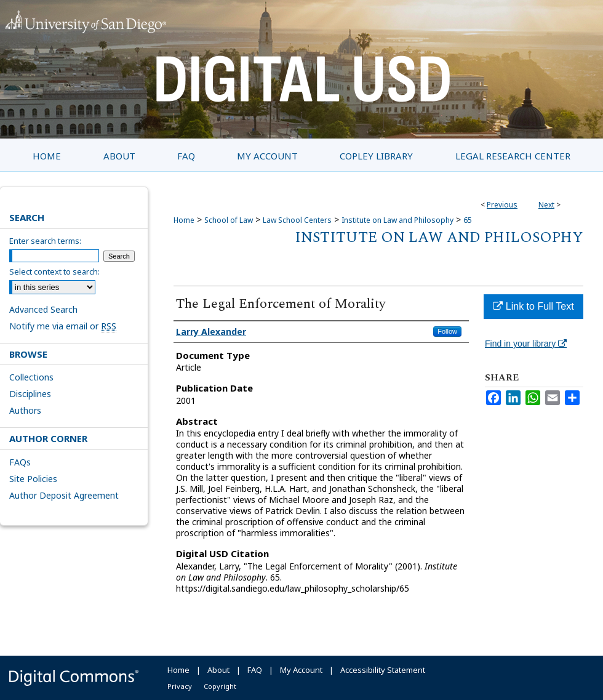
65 (468, 220)
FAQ (255, 670)
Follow (447, 331)
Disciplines (30, 394)
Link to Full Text (533, 306)
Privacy (180, 686)
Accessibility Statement (383, 670)
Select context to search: (54, 272)
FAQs (20, 462)
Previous (502, 205)
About (218, 670)
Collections (31, 377)
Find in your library (526, 344)
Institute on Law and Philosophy (397, 220)
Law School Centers (297, 220)
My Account (301, 670)
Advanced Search (43, 309)
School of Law (229, 220)
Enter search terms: (45, 241)
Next (546, 205)
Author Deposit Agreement (64, 495)
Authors (25, 410)
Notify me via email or (63, 326)
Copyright (220, 686)
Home (184, 220)
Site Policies (33, 479)
